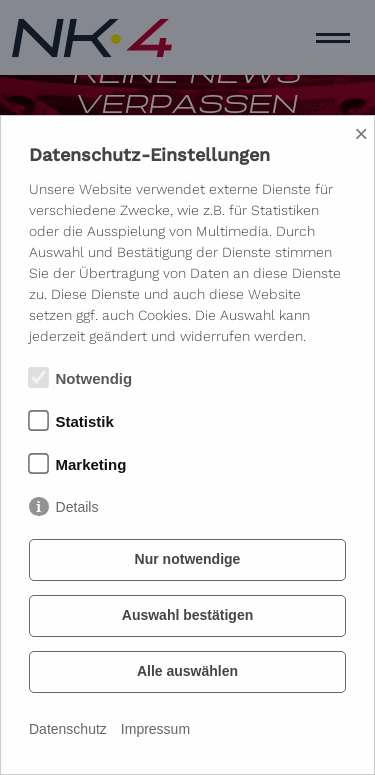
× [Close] (361, 133)
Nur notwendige (188, 559)
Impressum (155, 729)
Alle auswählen (187, 671)
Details (77, 507)
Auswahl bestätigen (187, 615)
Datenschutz (68, 729)
